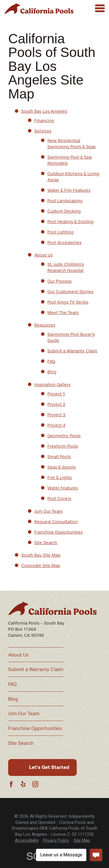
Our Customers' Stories (70, 292)
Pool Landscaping (65, 201)
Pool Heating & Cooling (70, 222)
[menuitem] (27, 841)
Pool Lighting (60, 232)
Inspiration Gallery (52, 385)
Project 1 (56, 394)
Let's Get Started (49, 767)
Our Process (59, 281)
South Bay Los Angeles (44, 111)
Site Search (46, 543)
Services (43, 131)
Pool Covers (59, 498)
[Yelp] (23, 784)
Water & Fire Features (69, 190)
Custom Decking (64, 211)
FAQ (51, 361)
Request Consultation (56, 522)
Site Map (82, 840)
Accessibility (27, 840)
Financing (44, 121)
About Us (43, 255)
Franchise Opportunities (58, 532)
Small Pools (59, 457)
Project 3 (56, 415)
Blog (52, 372)
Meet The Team (63, 313)
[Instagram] (35, 784)
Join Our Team (49, 511)
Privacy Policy (56, 840)
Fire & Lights (60, 478)
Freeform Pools (63, 446)
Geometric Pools (64, 436)
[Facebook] (11, 784)
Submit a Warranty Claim (72, 351)
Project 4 (56, 425)
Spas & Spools (61, 467)
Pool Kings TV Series (68, 302)
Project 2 (56, 404)
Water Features (63, 488)
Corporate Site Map (41, 566)
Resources (45, 325)
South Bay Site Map (41, 555)
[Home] (39, 8)
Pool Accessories (64, 243)
